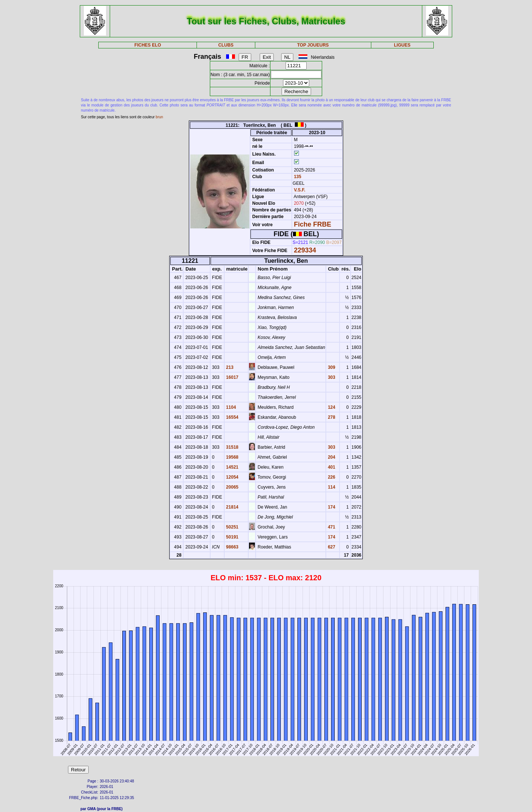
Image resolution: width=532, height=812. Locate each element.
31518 (232, 447)
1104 (231, 407)
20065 (232, 487)
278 (331, 417)
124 (331, 407)
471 (331, 527)
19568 (232, 457)
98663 (232, 547)
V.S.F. (299, 190)
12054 (232, 477)
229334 (305, 250)
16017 (232, 377)
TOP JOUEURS (313, 45)
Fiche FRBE (312, 224)
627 (331, 547)
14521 (232, 467)
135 (297, 177)
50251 (232, 527)
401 (331, 467)
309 (331, 367)
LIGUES (402, 45)
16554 (232, 417)
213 (229, 367)
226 (331, 477)
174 (331, 507)
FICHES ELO (148, 45)
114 (331, 487)
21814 (232, 507)
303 (331, 377)
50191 (232, 537)
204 (331, 457)
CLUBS (226, 45)
